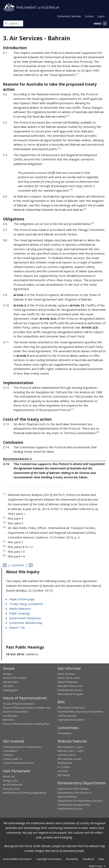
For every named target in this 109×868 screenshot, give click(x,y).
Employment (65, 763)
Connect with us (12, 759)
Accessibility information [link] (17, 859)
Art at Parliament (13, 785)
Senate (7, 674)
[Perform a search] (6, 23)
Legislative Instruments (71, 720)
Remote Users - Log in (71, 751)
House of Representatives (19, 704)
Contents (18, 565)
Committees (65, 733)
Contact (89, 16)
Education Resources (70, 686)
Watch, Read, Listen (69, 678)
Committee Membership (26, 623)
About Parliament (68, 682)
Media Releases (20, 609)
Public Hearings (20, 613)
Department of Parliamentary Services (80, 801)
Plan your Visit (11, 789)
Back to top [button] (98, 866)
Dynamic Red (11, 682)
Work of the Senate (15, 678)
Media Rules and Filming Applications (25, 793)
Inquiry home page (22, 599)
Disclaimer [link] (72, 859)
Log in (101, 16)
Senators (8, 686)
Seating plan (10, 690)
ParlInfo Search (67, 755)
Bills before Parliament (71, 708)
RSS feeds (64, 775)
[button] (100, 24)
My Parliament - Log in (70, 747)
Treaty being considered (26, 604)
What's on (9, 776)
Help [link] (101, 859)
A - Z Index (64, 767)
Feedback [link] (88, 859)
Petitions (8, 755)
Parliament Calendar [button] (69, 16)
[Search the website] (13, 23)
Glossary (63, 771)
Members (9, 720)
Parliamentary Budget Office (74, 805)
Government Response (25, 618)
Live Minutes (10, 716)
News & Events (66, 674)
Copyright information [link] (49, 859)
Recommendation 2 (17, 459)
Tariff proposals (67, 716)
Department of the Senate (73, 789)
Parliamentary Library (70, 690)
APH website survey (69, 759)
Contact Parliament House (18, 763)
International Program (70, 694)
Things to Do (10, 781)
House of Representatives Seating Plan (26, 724)
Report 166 (17, 627)
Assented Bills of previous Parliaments (80, 712)
